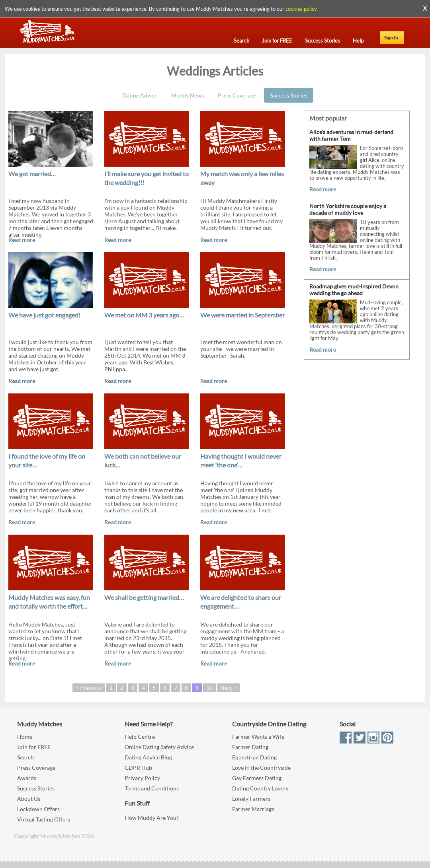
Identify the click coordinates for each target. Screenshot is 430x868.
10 (209, 688)
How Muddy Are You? (152, 818)
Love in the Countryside (261, 768)
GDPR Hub (138, 768)
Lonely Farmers (251, 799)
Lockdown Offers (38, 809)
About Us (29, 799)
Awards (27, 778)
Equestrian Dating (254, 757)
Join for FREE (34, 747)
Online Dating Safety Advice (159, 747)
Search (25, 757)
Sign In (391, 38)
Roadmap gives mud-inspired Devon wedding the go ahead (354, 290)
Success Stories (289, 95)
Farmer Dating (250, 747)
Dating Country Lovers (260, 788)
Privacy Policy (142, 778)
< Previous (89, 688)
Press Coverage (237, 95)
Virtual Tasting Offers (44, 819)
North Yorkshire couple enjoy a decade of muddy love (348, 209)
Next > (228, 688)
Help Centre (140, 737)
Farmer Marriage (253, 809)
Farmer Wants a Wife (258, 737)
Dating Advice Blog (148, 757)
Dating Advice (140, 95)
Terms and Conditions (152, 788)
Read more (22, 240)
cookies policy (301, 9)
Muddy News (188, 95)
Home (25, 737)
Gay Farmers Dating (257, 778)
